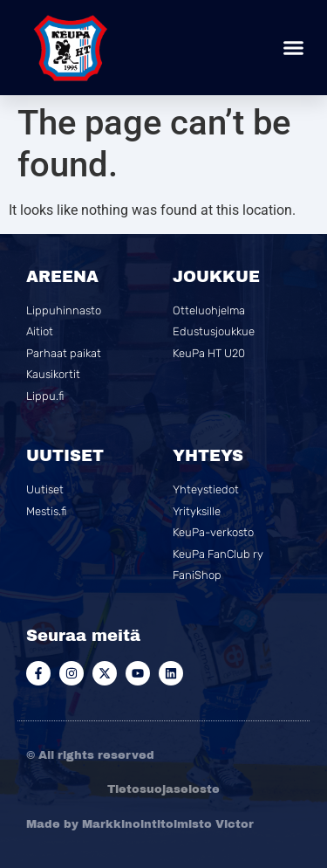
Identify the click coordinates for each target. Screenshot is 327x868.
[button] (294, 48)
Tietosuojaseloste (163, 789)
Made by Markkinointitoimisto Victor (140, 824)
